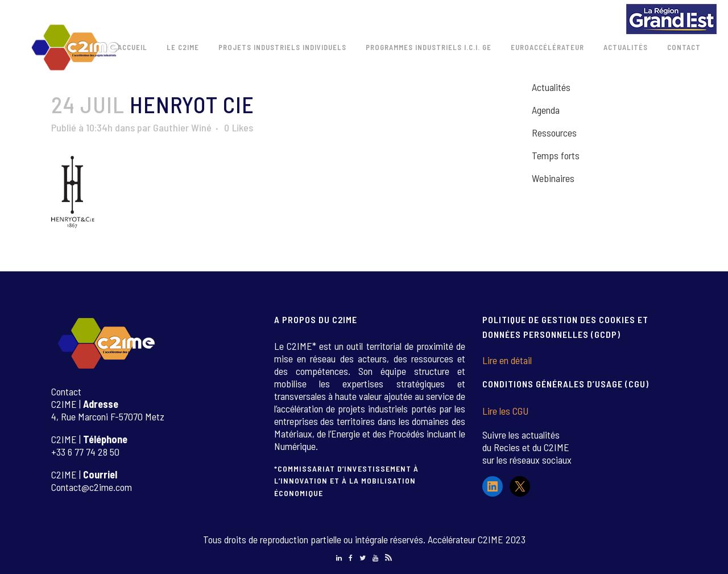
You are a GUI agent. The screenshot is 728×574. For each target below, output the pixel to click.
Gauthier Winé (182, 127)
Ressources (554, 133)
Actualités (551, 87)
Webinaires (553, 178)
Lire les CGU (505, 411)
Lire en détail (507, 360)
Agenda (546, 110)
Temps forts (556, 155)
